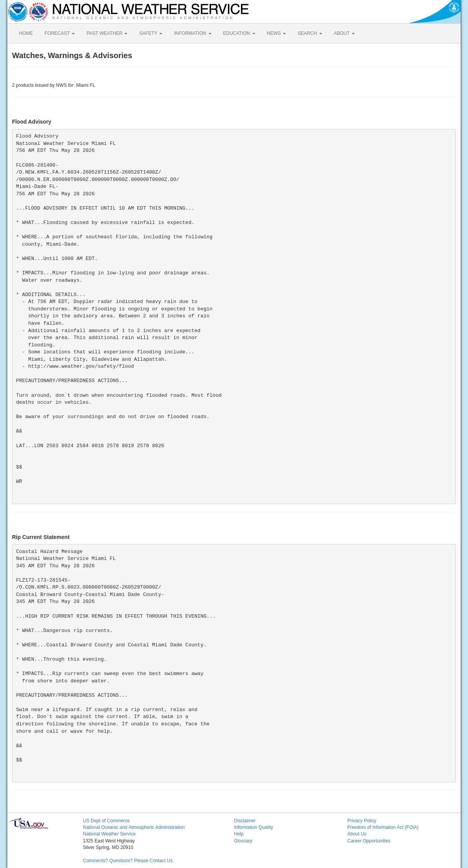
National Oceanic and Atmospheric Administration (134, 827)
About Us (357, 834)
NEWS (276, 33)
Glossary (243, 841)
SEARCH (310, 33)
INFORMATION (193, 33)
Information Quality (254, 827)
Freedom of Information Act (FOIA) (383, 827)
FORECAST (60, 33)
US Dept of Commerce (106, 821)
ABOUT (344, 33)
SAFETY (151, 33)
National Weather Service (109, 834)
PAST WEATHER (107, 33)
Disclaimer (245, 821)
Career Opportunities (369, 841)
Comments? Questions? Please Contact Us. (128, 861)
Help (239, 834)
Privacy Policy (362, 821)
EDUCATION (239, 33)
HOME (26, 33)
